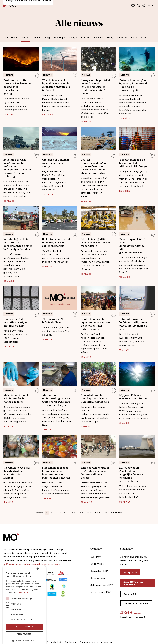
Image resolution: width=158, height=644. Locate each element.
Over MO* (96, 557)
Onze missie (97, 564)
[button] (24, 636)
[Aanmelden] (144, 5)
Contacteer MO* (99, 571)
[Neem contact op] (133, 5)
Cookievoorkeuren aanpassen (96, 642)
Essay (110, 38)
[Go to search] (138, 5)
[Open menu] (5, 5)
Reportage (59, 38)
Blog (47, 38)
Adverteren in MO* (101, 592)
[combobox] (38, 564)
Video (144, 38)
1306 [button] (89, 513)
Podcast (99, 38)
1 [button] (47, 513)
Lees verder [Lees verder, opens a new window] (23, 588)
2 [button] (51, 513)
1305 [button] (81, 513)
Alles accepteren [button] (24, 622)
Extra (134, 38)
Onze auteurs (98, 578)
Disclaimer (70, 642)
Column (86, 38)
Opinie (38, 38)
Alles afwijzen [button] (24, 629)
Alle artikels (11, 38)
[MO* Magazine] (13, 5)
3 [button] (56, 513)
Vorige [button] (40, 513)
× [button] (42, 564)
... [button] (68, 513)
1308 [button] (106, 513)
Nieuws (26, 38)
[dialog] (24, 601)
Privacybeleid (54, 642)
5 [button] (65, 513)
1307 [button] (97, 513)
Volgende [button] (116, 513)
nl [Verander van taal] (151, 5)
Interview (122, 38)
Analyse (73, 38)
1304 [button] (73, 513)
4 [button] (60, 513)
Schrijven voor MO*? (102, 585)
